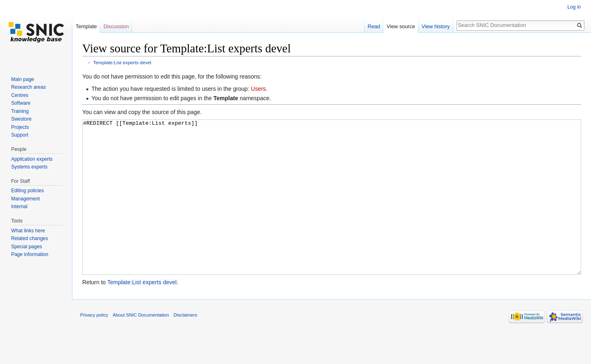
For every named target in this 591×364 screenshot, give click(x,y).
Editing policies (27, 191)
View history (436, 26)
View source (401, 26)
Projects (20, 127)
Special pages (26, 247)
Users (258, 89)
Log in (574, 7)
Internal (19, 207)
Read (374, 26)
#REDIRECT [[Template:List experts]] (332, 212)
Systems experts (29, 167)
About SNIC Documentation (141, 346)
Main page (22, 79)
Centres (20, 95)
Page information (30, 254)
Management (25, 199)
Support (20, 135)
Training (20, 111)
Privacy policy (94, 346)
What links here (28, 231)
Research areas (28, 87)
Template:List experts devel (122, 62)
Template (86, 26)
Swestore (21, 119)
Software (21, 103)
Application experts (32, 159)
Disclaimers (185, 346)
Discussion (116, 26)
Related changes (29, 238)
